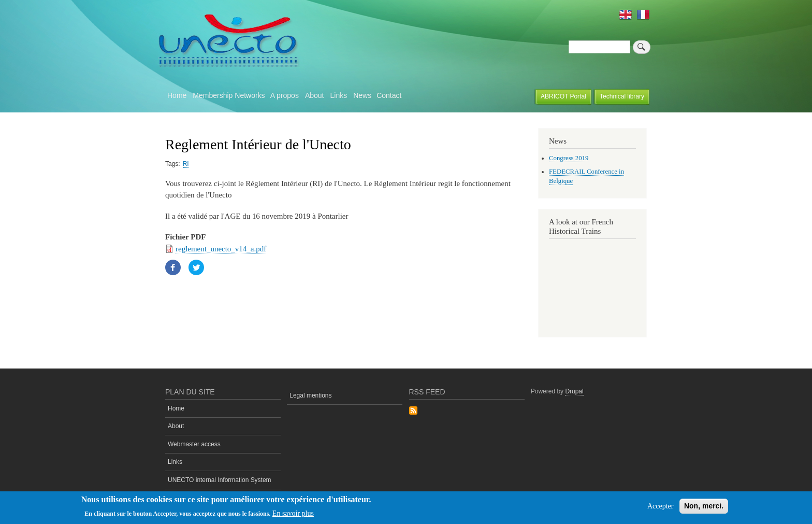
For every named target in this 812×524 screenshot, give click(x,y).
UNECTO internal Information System (220, 480)
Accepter (661, 506)
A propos (285, 95)
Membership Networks (229, 95)
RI (186, 164)
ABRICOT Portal (563, 96)
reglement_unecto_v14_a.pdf (221, 249)
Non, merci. (704, 506)
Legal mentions (310, 395)
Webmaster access (194, 444)
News (362, 95)
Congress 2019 (569, 158)
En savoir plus (293, 513)
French (643, 15)
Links (338, 95)
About (315, 95)
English (626, 15)
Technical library (622, 96)
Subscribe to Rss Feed (413, 411)
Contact (389, 95)
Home (177, 95)
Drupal (574, 391)
